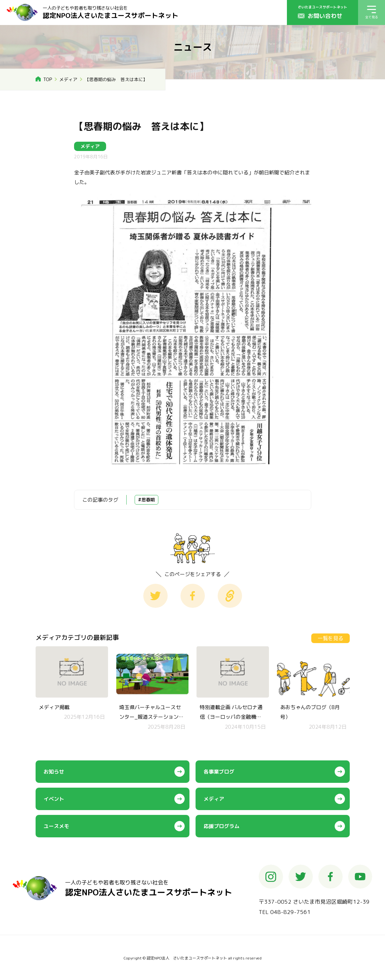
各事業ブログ (219, 772)
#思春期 (146, 500)
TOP (48, 79)
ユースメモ (56, 826)
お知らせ (54, 772)
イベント (54, 799)
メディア (68, 79)
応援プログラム (222, 826)
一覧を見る (331, 638)
